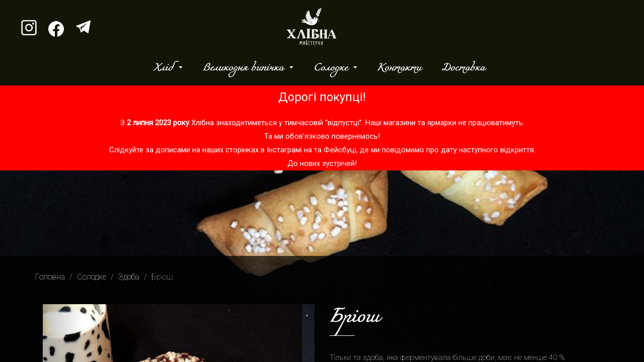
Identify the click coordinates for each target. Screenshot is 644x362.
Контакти (399, 68)
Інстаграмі (284, 150)
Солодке (92, 277)
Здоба (129, 277)
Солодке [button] (332, 68)
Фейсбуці (340, 150)
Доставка (463, 68)
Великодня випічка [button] (245, 68)
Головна (50, 277)
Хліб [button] (165, 68)
